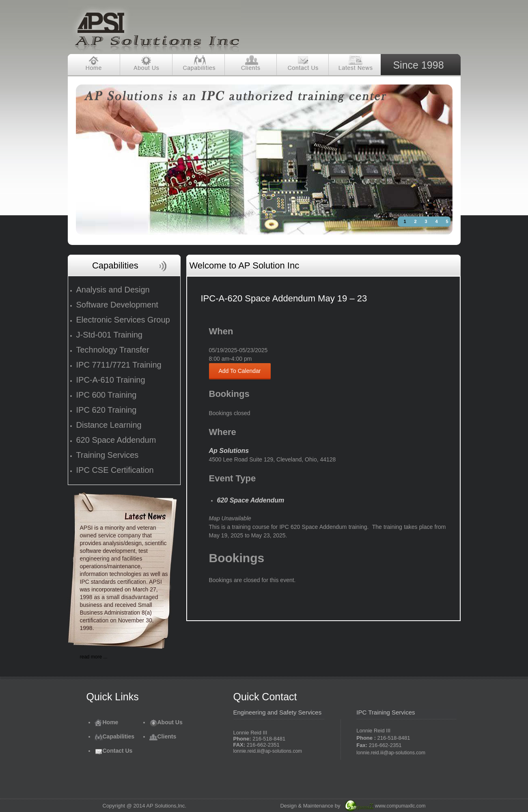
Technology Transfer (113, 350)
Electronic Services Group (123, 320)
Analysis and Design (113, 290)
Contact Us (114, 751)
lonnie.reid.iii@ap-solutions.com (268, 751)
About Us (166, 722)
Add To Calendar (240, 371)
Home (107, 722)
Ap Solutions (229, 451)
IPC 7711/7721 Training (119, 365)
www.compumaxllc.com (400, 806)
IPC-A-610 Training (111, 380)
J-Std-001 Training (109, 335)
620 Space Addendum (116, 440)
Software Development (117, 305)
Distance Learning (109, 425)
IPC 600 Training (107, 395)
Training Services (108, 455)
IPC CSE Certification (115, 470)
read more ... (94, 657)
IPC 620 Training (107, 410)
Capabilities (115, 736)
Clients (163, 736)
